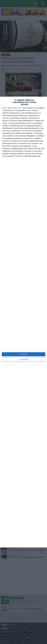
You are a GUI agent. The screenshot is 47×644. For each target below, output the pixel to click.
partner (19, 108)
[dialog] (23, 322)
